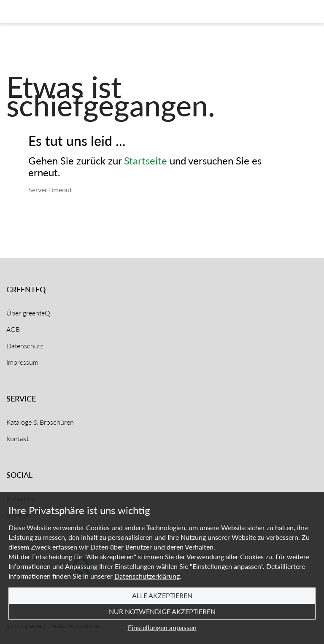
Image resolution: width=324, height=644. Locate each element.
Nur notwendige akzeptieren (162, 611)
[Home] (39, 12)
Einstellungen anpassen (162, 627)
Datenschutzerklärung (147, 576)
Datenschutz (25, 346)
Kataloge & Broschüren (40, 422)
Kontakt (18, 438)
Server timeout (50, 190)
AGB (13, 329)
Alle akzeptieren (162, 595)
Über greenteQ (28, 313)
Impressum (22, 362)
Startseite (146, 160)
